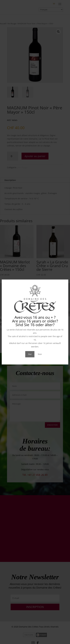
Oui (30, 354)
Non (40, 354)
